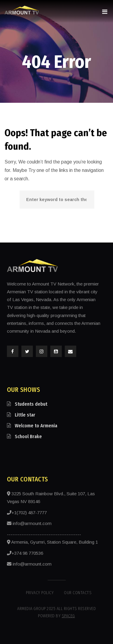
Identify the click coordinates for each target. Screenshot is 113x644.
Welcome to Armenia (36, 426)
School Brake (28, 436)
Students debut (31, 404)
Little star (25, 415)
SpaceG (68, 616)
